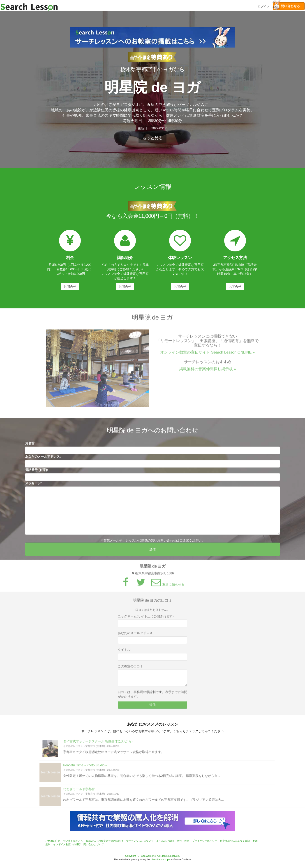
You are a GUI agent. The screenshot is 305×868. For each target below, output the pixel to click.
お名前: (30, 446)
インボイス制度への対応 (67, 844)
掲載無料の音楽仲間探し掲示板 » (208, 372)
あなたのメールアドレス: (43, 459)
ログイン (263, 6)
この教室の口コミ (130, 669)
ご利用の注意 (53, 841)
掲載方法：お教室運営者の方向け (105, 841)
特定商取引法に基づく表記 (235, 841)
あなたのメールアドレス (135, 636)
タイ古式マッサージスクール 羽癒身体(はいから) (98, 744)
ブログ (100, 844)
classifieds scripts (161, 859)
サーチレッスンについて (140, 841)
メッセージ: (34, 486)
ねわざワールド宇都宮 (79, 792)
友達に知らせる (167, 587)
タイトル (124, 652)
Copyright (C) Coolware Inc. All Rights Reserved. (152, 856)
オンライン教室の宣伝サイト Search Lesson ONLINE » (207, 355)
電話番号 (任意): (37, 473)
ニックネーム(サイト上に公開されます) (146, 619)
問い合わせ (90, 844)
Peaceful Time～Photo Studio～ (85, 768)
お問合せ (70, 287)
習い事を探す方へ (73, 841)
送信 (152, 552)
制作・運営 (183, 841)
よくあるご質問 (165, 841)
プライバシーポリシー (205, 841)
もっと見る (152, 138)
